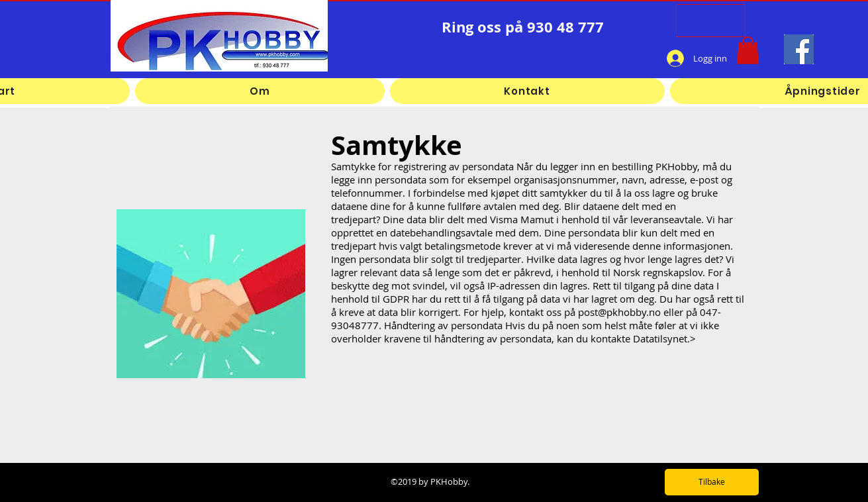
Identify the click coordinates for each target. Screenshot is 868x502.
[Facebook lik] (605, 58)
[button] (748, 50)
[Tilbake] (712, 482)
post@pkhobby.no (619, 312)
